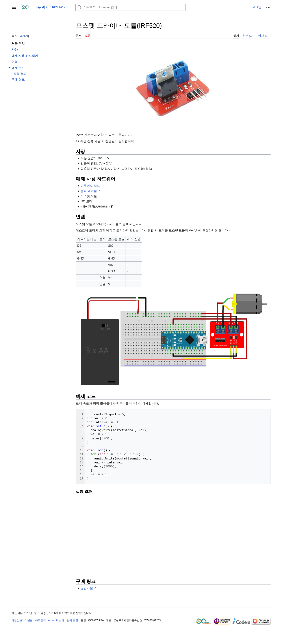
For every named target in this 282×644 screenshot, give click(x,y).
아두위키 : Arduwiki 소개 (50, 620)
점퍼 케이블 (89, 191)
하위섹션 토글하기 (9, 70)
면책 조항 (72, 620)
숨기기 (24, 36)
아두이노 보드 (90, 186)
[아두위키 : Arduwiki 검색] (130, 7)
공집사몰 (87, 588)
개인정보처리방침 (22, 620)
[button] (14, 7)
